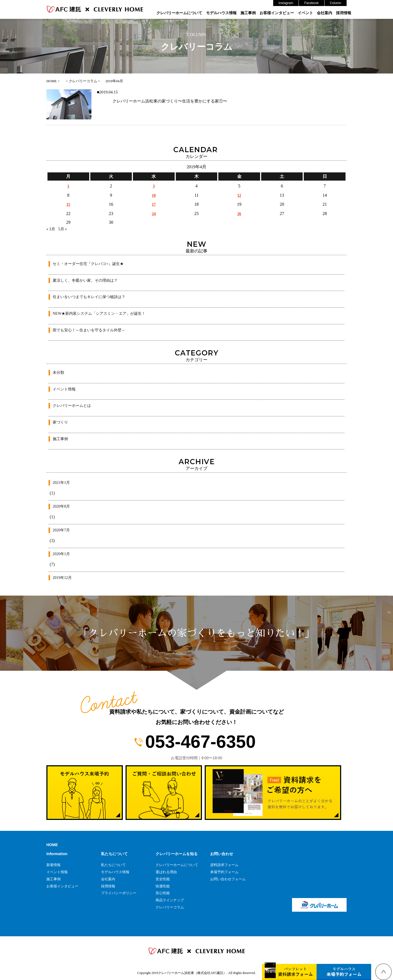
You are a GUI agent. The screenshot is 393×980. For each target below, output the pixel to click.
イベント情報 (64, 389)
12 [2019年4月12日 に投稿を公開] (239, 195)
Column (336, 3)
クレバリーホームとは (72, 406)
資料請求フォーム (224, 865)
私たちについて (113, 865)
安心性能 (163, 893)
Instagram (286, 3)
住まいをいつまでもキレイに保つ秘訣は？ (89, 297)
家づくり (60, 422)
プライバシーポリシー (119, 893)
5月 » (63, 229)
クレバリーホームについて (179, 13)
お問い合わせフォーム (228, 879)
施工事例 (248, 13)
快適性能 (163, 886)
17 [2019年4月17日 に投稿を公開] (154, 204)
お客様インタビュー (277, 13)
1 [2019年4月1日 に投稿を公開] (68, 186)
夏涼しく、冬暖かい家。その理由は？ (85, 280)
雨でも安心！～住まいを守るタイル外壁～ (89, 330)
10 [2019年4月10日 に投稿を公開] (154, 195)
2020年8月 (61, 506)
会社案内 (324, 13)
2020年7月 (61, 530)
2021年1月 (61, 483)
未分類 (58, 373)
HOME (52, 845)
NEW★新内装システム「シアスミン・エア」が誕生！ (99, 314)
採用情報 (344, 13)
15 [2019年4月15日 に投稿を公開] (68, 204)
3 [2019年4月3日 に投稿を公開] (154, 186)
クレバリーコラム (170, 907)
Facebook (312, 3)
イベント (305, 13)
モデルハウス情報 (221, 13)
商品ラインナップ (170, 900)
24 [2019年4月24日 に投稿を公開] (154, 214)
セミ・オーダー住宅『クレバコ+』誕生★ (88, 264)
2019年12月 (62, 578)
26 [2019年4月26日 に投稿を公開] (239, 214)
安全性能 (163, 879)
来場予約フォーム (224, 872)
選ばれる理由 (166, 872)
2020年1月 (61, 554)
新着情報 (53, 865)
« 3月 (51, 229)
